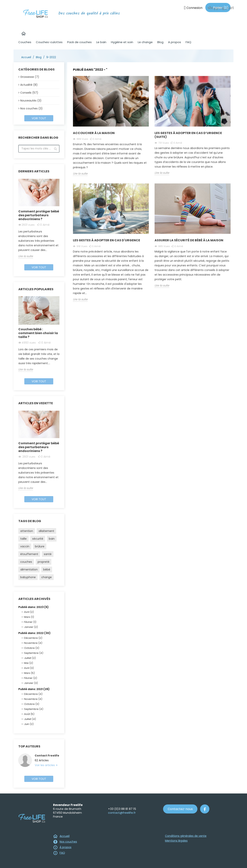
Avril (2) (29, 612)
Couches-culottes (49, 42)
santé (48, 554)
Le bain (101, 42)
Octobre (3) (32, 648)
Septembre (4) (34, 653)
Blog (160, 42)
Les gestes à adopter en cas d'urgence (107, 240)
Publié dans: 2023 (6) (33, 607)
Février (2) (31, 678)
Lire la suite (26, 256)
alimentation (29, 569)
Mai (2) (29, 663)
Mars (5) (29, 673)
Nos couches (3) (31, 108)
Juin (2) (29, 724)
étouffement (29, 554)
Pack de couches (79, 42)
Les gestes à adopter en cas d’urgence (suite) (188, 135)
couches (26, 562)
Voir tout (39, 118)
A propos (175, 42)
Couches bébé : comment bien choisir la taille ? (38, 333)
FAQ (188, 42)
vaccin (25, 546)
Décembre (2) (33, 638)
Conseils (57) (29, 93)
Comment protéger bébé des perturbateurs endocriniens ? (39, 215)
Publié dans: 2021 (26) (34, 689)
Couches (25, 42)
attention (27, 531)
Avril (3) (29, 668)
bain (52, 539)
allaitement (46, 531)
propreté (44, 562)
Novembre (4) (33, 643)
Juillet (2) (30, 658)
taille (23, 539)
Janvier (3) (31, 683)
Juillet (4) (30, 719)
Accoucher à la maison (94, 133)
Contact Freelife (47, 756)
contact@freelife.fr (122, 813)
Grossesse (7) (30, 77)
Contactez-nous (180, 809)
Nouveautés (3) (31, 101)
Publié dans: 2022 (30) (34, 633)
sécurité (38, 539)
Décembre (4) (33, 694)
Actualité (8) (29, 85)
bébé (47, 569)
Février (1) (30, 622)
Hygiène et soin (122, 42)
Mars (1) (29, 617)
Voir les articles (45, 765)
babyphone (28, 577)
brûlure (40, 546)
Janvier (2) (31, 627)
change (47, 577)
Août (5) (29, 714)
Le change (145, 42)
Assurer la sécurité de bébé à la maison (189, 240)
